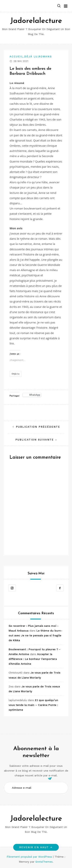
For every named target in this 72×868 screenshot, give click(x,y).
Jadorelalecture (36, 21)
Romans (45, 57)
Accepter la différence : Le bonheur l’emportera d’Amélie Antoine (33, 659)
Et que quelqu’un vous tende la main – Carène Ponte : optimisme (33, 705)
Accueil (17, 57)
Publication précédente (38, 427)
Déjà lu (31, 57)
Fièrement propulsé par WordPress (30, 857)
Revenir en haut (36, 847)
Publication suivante (35, 440)
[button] (59, 6)
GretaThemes (44, 862)
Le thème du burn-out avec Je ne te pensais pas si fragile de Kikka (35, 635)
